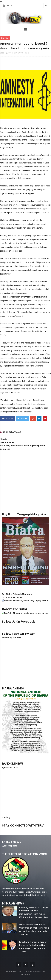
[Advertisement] (26, 663)
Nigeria (5, 38)
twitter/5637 (26, 829)
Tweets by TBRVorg (12, 638)
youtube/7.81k (42, 829)
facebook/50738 (9, 829)
